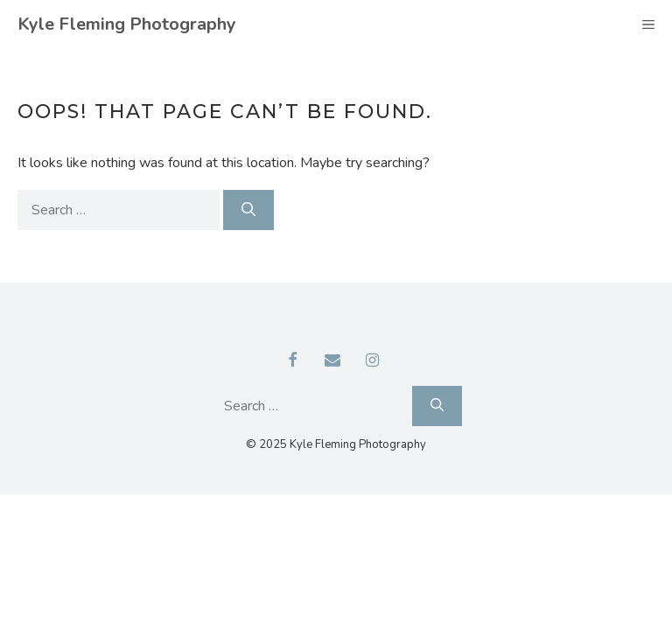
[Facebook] (293, 361)
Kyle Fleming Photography (127, 24)
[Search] (248, 210)
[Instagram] (373, 361)
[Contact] (332, 361)
